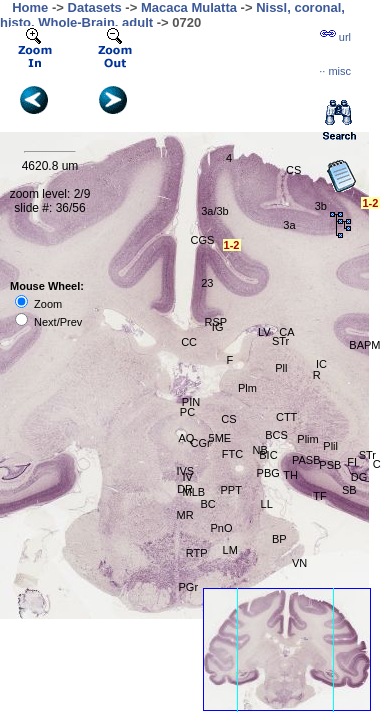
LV (264, 332)
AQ (186, 438)
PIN (191, 402)
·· (335, 71)
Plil (330, 446)
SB (349, 490)
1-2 (370, 203)
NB (260, 450)
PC (187, 412)
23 (207, 283)
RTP (197, 553)
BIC (268, 455)
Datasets (95, 7)
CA (286, 332)
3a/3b (215, 211)
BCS (276, 435)
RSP (216, 322)
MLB (193, 492)
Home (30, 7)
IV (187, 477)
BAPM (364, 345)
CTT (286, 417)
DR (185, 489)
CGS (203, 240)
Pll (281, 368)
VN (299, 563)
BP (279, 539)
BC (208, 504)
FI (352, 462)
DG (359, 477)
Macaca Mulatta (189, 7)
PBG (268, 473)
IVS (185, 471)
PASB (306, 460)
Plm (247, 388)
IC (321, 364)
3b (321, 206)
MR (184, 515)
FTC (232, 454)
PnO (222, 528)
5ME (220, 438)
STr (280, 341)
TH (290, 475)
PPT (231, 490)
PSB (330, 465)
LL (267, 504)
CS (228, 419)
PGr (188, 587)
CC (189, 342)
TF (319, 496)
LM (230, 550)
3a (289, 225)
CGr (201, 443)
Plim (307, 439)
